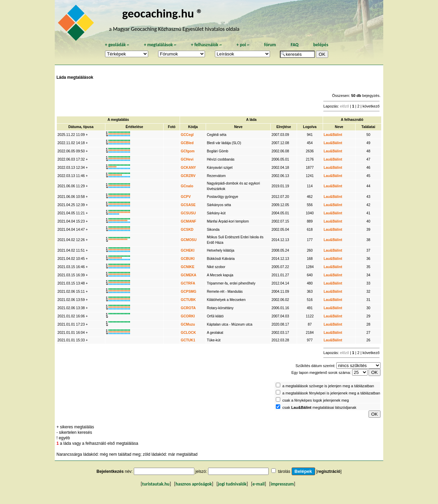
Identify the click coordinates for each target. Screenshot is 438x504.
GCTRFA (188, 283)
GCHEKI (188, 250)
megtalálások (160, 45)
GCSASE (188, 205)
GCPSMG (189, 292)
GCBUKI (188, 259)
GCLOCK (188, 333)
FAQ (294, 45)
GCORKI (188, 316)
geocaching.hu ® (163, 13)
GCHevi (187, 159)
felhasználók (206, 45)
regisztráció (329, 471)
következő (371, 106)
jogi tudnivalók (232, 484)
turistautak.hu (156, 484)
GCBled (187, 143)
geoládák (117, 45)
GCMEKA (189, 275)
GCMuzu (188, 324)
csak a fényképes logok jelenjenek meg (316, 400)
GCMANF (188, 221)
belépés (321, 45)
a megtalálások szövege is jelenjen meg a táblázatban (328, 386)
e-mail (259, 484)
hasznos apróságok (194, 484)
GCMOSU (189, 240)
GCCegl (187, 135)
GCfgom (188, 151)
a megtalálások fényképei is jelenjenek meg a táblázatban (331, 393)
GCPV (186, 197)
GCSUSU (188, 213)
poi (243, 45)
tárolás (284, 471)
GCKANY (188, 168)
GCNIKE (188, 267)
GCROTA (188, 308)
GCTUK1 (188, 340)
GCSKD (187, 230)
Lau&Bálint (333, 135)
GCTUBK (188, 300)
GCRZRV (188, 176)
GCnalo (187, 186)
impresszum (282, 484)
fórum (270, 45)
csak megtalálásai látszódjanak (319, 407)
